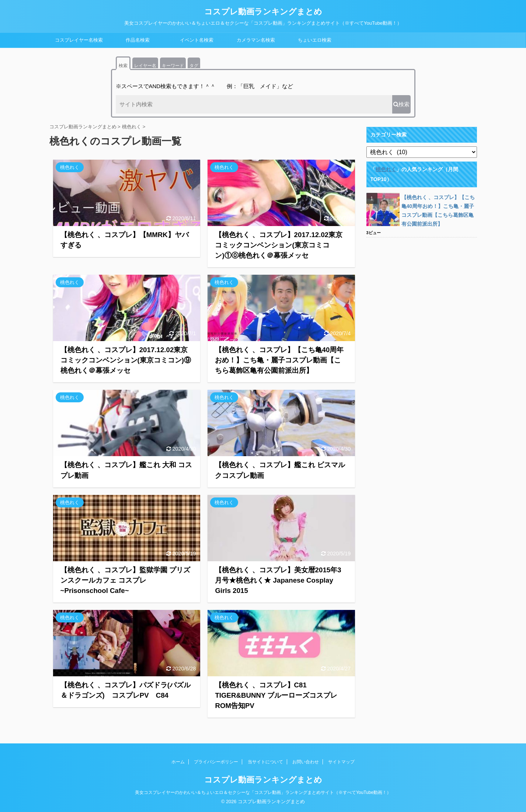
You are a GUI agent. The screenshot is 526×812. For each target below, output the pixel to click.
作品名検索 (138, 40)
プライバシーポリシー (216, 762)
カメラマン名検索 (256, 40)
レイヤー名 (145, 66)
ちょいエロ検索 (315, 40)
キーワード (173, 66)
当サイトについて (265, 762)
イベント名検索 (197, 40)
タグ (194, 66)
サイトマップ (341, 762)
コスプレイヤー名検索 (79, 40)
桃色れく (386, 169)
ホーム (178, 762)
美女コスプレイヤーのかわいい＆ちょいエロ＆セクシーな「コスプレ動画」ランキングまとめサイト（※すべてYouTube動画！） (263, 792)
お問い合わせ (306, 762)
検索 (123, 66)
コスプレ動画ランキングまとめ (263, 12)
